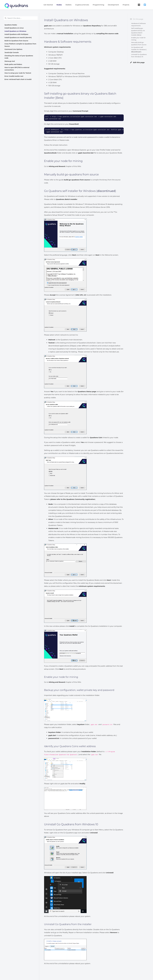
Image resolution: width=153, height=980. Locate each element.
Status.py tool (10, 61)
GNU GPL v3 (81, 295)
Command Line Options (13, 49)
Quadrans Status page (87, 392)
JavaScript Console (12, 52)
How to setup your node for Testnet (18, 73)
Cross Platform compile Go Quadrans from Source (20, 45)
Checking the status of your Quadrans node (19, 57)
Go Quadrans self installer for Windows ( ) (139, 50)
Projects (126, 5)
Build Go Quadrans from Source (16, 41)
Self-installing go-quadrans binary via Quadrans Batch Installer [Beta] (138, 32)
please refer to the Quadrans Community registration (73, 499)
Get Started (48, 5)
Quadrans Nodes (11, 25)
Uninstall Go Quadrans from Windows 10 (139, 56)
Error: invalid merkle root (14, 76)
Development (113, 5)
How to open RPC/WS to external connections (17, 69)
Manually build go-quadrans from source (139, 44)
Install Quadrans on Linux (14, 28)
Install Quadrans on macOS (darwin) (18, 38)
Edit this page (137, 62)
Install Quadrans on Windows (15, 31)
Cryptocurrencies (82, 5)
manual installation (65, 34)
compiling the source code (107, 34)
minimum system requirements (92, 586)
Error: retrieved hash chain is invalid (18, 79)
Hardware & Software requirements (138, 25)
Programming (98, 5)
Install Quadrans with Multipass (16, 34)
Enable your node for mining (138, 39)
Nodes (59, 5)
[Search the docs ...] (21, 18)
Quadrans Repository (92, 26)
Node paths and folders (13, 64)
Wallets (68, 5)
